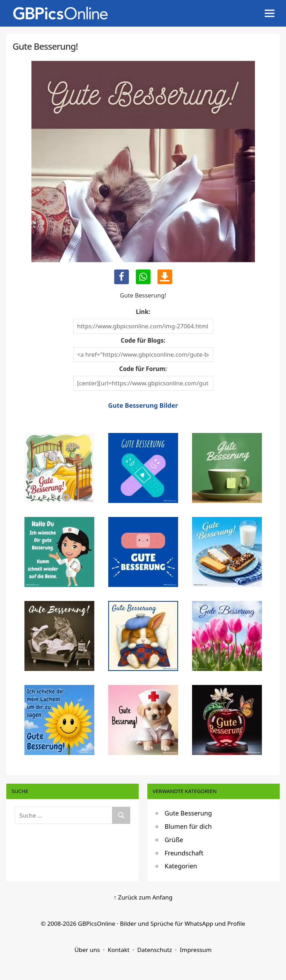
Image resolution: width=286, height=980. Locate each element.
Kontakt (118, 950)
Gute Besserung (188, 813)
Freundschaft (184, 853)
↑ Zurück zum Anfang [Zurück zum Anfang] (143, 897)
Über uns (87, 950)
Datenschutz (155, 950)
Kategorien (181, 866)
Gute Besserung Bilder (143, 405)
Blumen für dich (188, 826)
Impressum (196, 950)
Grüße (174, 840)
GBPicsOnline (97, 923)
